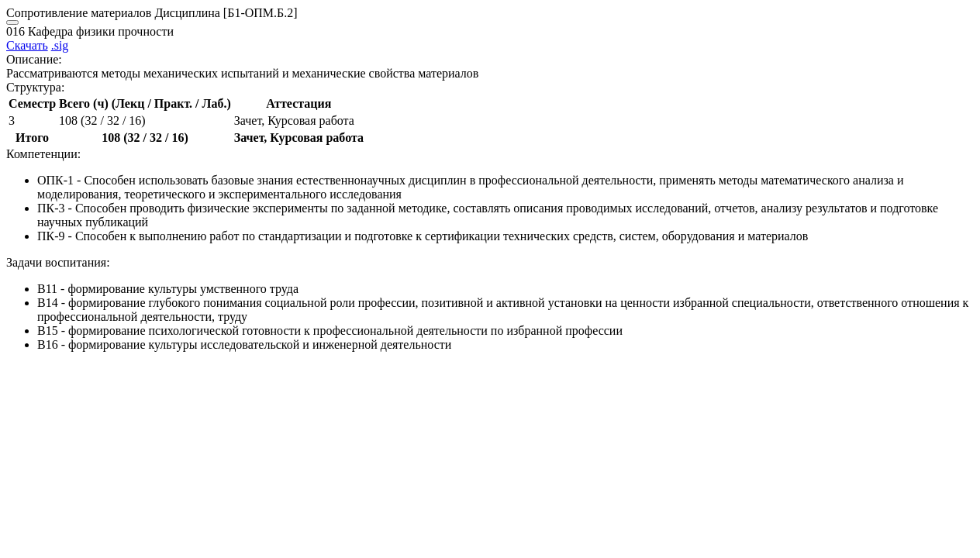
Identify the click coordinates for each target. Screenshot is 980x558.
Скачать (27, 45)
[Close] (12, 22)
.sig (60, 45)
